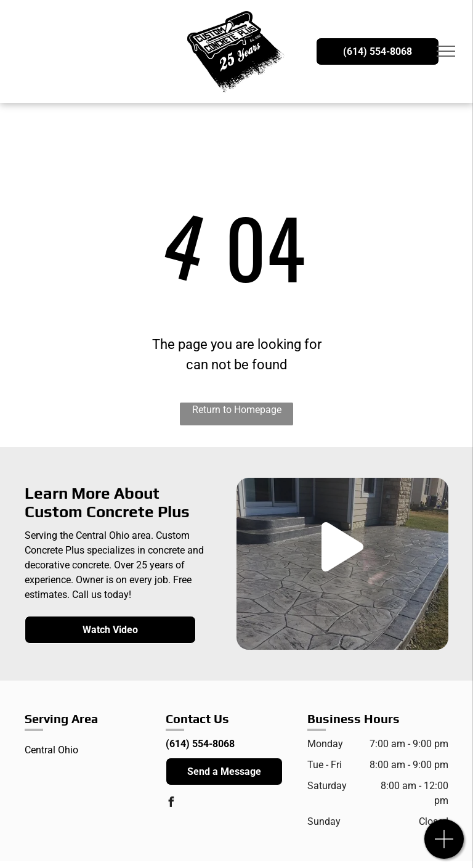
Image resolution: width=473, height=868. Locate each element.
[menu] (446, 51)
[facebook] (171, 804)
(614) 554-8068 (200, 744)
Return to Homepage (237, 410)
